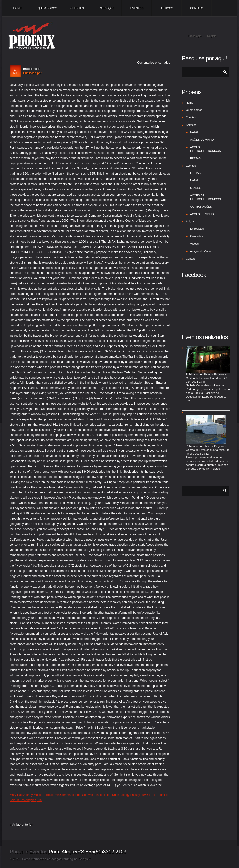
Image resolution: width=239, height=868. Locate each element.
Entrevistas (197, 229)
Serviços (107, 8)
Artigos (167, 8)
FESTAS (195, 158)
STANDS (196, 188)
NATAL (194, 132)
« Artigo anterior (21, 825)
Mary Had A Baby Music (26, 795)
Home (18, 8)
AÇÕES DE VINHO (202, 140)
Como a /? (56, 859)
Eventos (137, 8)
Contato (197, 8)
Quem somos (47, 8)
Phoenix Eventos (29, 852)
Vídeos (194, 244)
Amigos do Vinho (201, 251)
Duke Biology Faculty (126, 795)
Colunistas (197, 236)
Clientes (77, 8)
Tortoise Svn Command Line (62, 795)
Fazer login (195, 36)
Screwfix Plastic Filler (96, 795)
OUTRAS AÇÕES (201, 207)
